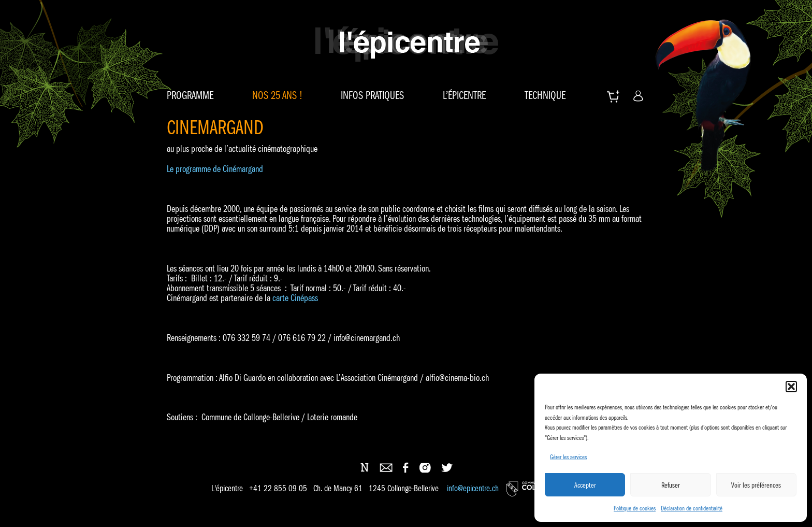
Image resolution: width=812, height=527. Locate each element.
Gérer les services (568, 457)
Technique (545, 95)
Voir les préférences (756, 485)
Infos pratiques (372, 95)
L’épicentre (464, 95)
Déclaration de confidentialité (692, 508)
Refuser (671, 485)
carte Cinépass (295, 298)
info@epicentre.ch (473, 488)
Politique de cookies (635, 508)
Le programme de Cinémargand (215, 169)
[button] (791, 387)
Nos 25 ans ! (277, 95)
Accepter (585, 485)
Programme (190, 95)
